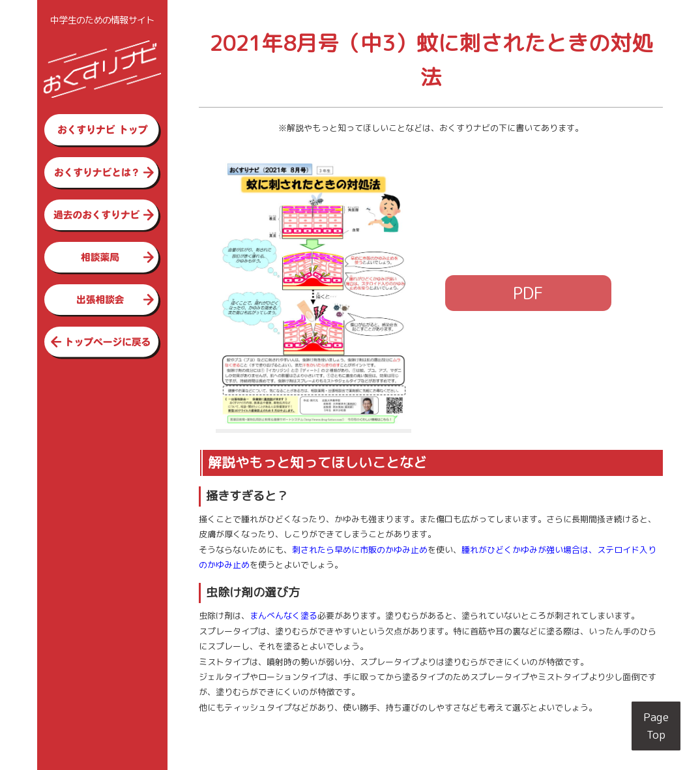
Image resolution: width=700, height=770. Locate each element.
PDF (528, 293)
